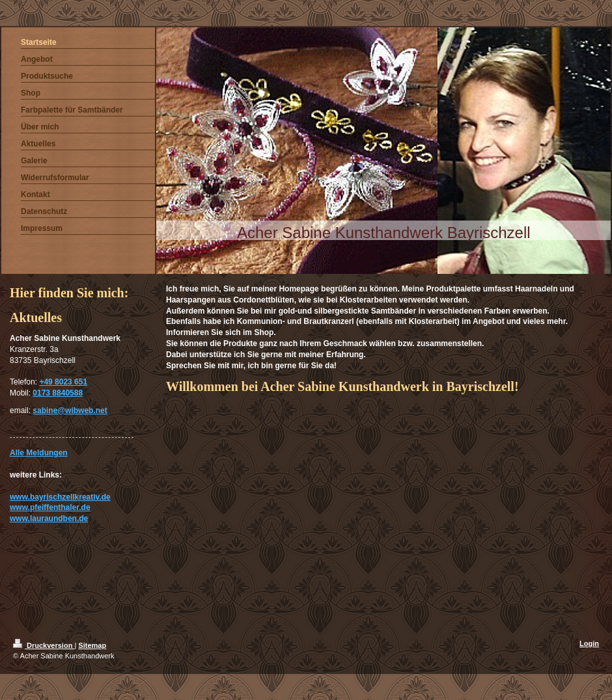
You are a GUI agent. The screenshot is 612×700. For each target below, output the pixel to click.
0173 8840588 (58, 393)
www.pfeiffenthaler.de (50, 507)
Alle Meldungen (39, 453)
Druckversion (44, 645)
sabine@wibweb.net (70, 411)
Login (589, 643)
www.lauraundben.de (49, 518)
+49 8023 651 (63, 382)
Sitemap (92, 645)
